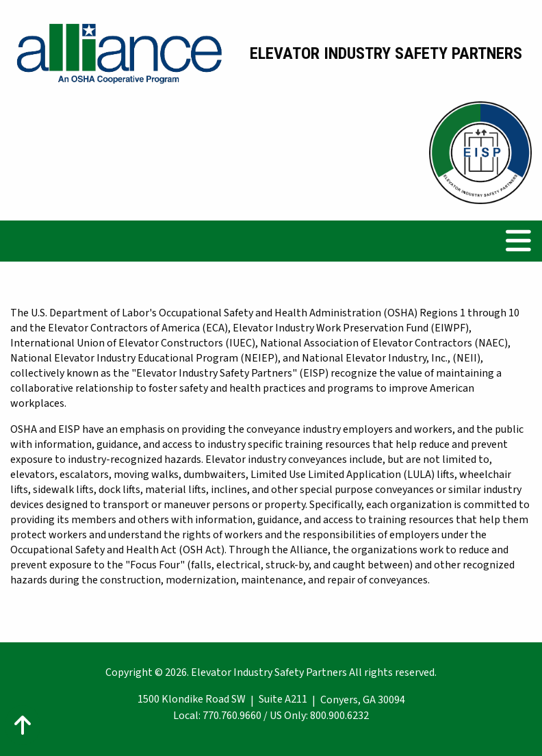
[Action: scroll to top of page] (23, 725)
